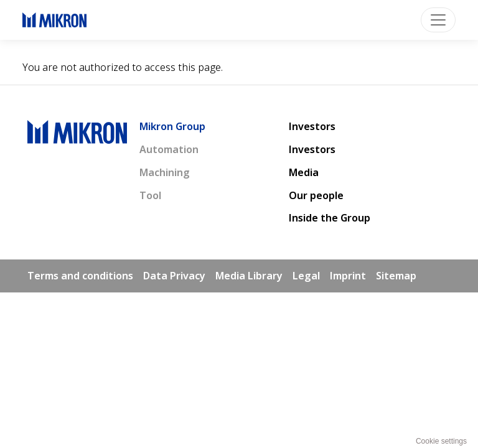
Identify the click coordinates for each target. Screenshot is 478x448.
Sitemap (396, 276)
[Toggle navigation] (438, 20)
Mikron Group (172, 126)
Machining (165, 172)
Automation (169, 149)
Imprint (348, 276)
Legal (306, 276)
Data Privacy (174, 276)
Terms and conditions (80, 276)
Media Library (249, 276)
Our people (316, 195)
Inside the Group (330, 218)
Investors (312, 126)
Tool (150, 195)
